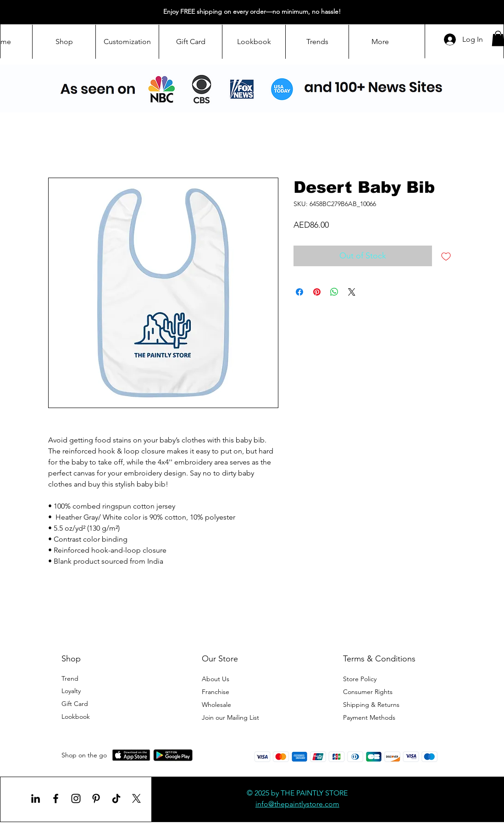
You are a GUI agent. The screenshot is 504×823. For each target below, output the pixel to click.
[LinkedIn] (36, 798)
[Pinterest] (96, 798)
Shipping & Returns (371, 705)
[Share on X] (352, 292)
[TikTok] (116, 798)
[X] (136, 798)
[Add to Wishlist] (446, 256)
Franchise (216, 692)
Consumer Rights (368, 692)
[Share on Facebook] (299, 292)
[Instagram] (76, 798)
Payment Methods (370, 717)
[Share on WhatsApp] (334, 292)
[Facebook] (56, 798)
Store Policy (360, 679)
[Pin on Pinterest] (317, 292)
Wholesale (217, 705)
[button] (230, 717)
